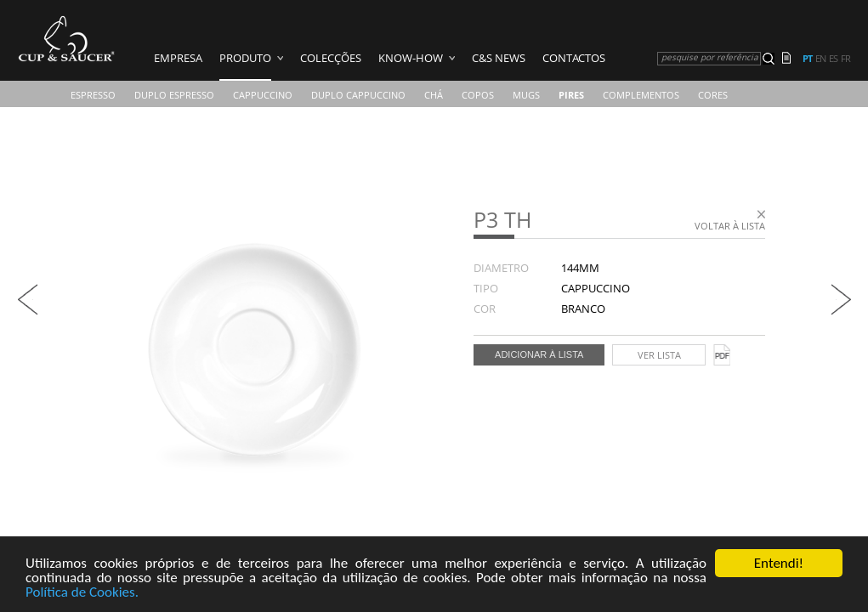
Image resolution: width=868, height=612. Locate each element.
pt (807, 59)
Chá (434, 95)
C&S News (499, 58)
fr (845, 59)
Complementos (641, 95)
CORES (713, 95)
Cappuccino (263, 95)
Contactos (574, 58)
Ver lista (659, 355)
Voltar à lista (730, 226)
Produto (245, 58)
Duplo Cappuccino (358, 95)
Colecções (331, 58)
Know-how (411, 58)
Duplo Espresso (174, 95)
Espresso (93, 95)
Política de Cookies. (82, 593)
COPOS (478, 95)
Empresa (178, 58)
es (833, 59)
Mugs (526, 95)
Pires (571, 95)
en (820, 59)
